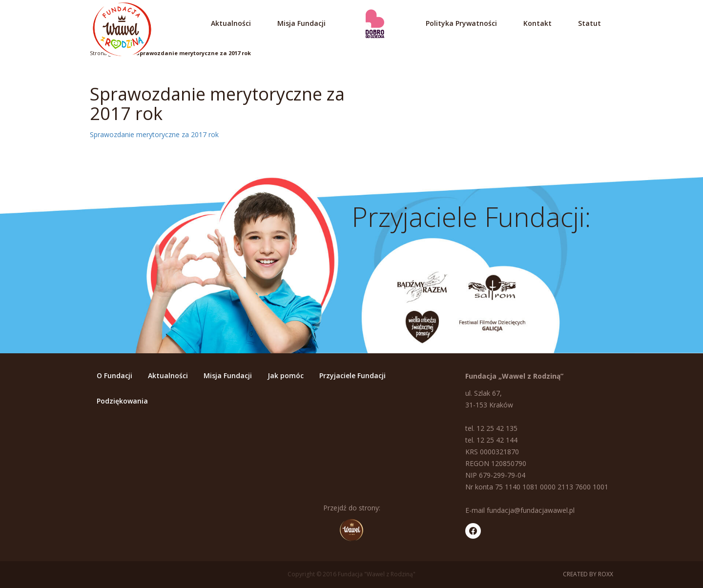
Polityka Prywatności (461, 23)
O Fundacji (114, 375)
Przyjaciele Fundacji (352, 375)
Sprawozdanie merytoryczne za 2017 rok (194, 53)
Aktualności (231, 23)
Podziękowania (122, 401)
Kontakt (538, 23)
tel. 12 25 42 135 (491, 428)
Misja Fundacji (301, 23)
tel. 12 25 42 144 (491, 440)
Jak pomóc (286, 375)
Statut (589, 23)
